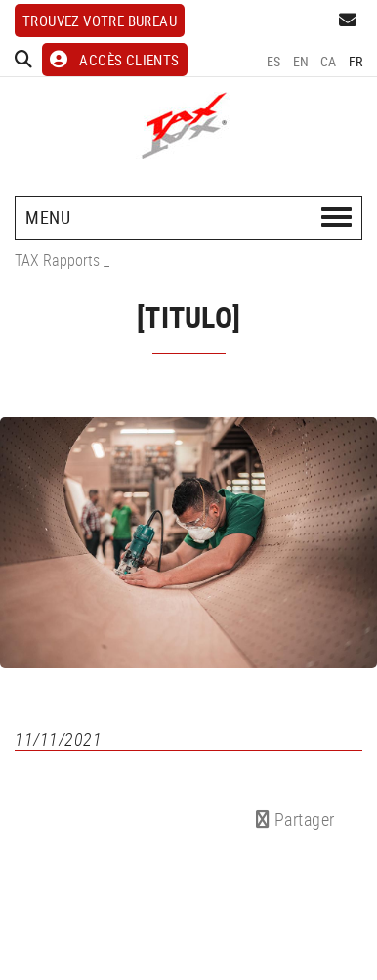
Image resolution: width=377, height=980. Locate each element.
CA (329, 61)
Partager (295, 819)
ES (274, 61)
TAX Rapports (57, 260)
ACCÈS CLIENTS (115, 60)
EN (301, 61)
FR (356, 61)
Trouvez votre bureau (100, 21)
